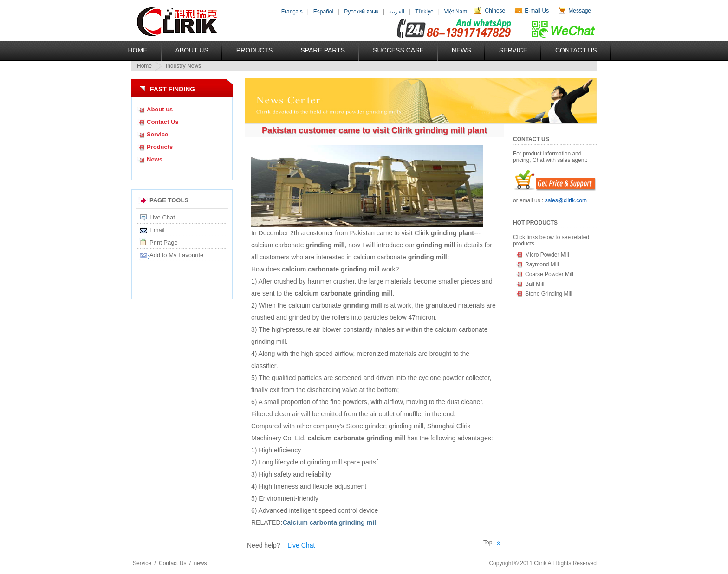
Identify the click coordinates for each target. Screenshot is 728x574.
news (200, 563)
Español (323, 12)
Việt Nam (456, 12)
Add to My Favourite (176, 255)
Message (580, 11)
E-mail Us (537, 11)
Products (255, 50)
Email (157, 230)
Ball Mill (535, 284)
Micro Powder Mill (547, 255)
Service (513, 50)
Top (488, 542)
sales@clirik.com (566, 200)
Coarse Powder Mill (549, 274)
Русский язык (361, 12)
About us (160, 109)
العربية (397, 12)
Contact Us (576, 50)
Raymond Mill (542, 264)
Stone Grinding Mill (549, 294)
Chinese (495, 11)
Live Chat (162, 217)
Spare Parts (323, 50)
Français (292, 12)
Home (138, 50)
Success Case (398, 50)
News (461, 50)
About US (192, 50)
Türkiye (424, 12)
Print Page (164, 242)
